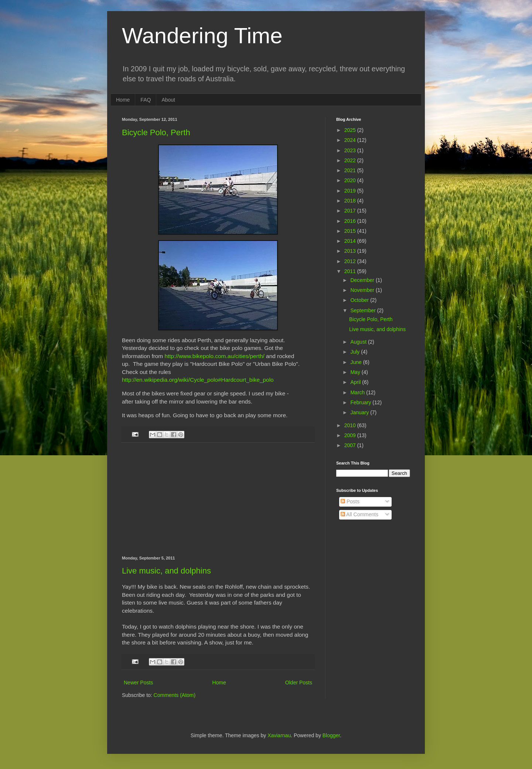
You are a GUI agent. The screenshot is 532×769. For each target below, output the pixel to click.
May (356, 372)
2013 (351, 251)
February (361, 402)
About (168, 100)
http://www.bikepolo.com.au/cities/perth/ (214, 356)
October (360, 300)
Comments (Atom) (175, 695)
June (357, 362)
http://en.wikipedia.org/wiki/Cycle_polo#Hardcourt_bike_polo (198, 380)
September (364, 310)
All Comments (359, 514)
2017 (351, 211)
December (363, 280)
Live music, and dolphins (166, 571)
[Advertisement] (218, 499)
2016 (351, 221)
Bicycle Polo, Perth (156, 132)
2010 (351, 425)
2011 (351, 271)
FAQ (146, 100)
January (360, 412)
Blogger (331, 735)
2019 (351, 191)
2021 (351, 170)
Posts (350, 501)
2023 (351, 150)
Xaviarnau (279, 735)
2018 (351, 201)
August (359, 342)
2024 (351, 140)
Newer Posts (138, 683)
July (356, 352)
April (356, 382)
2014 (351, 241)
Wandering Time (202, 36)
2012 (351, 261)
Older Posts (299, 683)
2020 (351, 180)
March (358, 392)
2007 (351, 445)
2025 (351, 130)
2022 (351, 160)
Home (123, 100)
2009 (351, 435)
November (363, 290)
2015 (351, 231)
